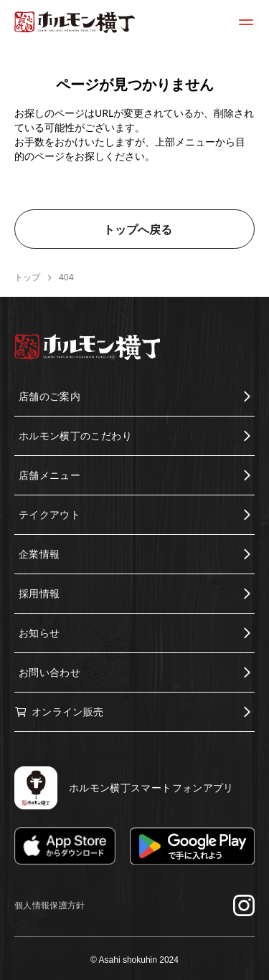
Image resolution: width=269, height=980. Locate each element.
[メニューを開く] (246, 22)
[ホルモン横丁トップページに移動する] (75, 22)
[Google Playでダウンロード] (192, 846)
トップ (27, 277)
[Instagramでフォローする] (244, 905)
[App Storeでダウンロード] (65, 846)
